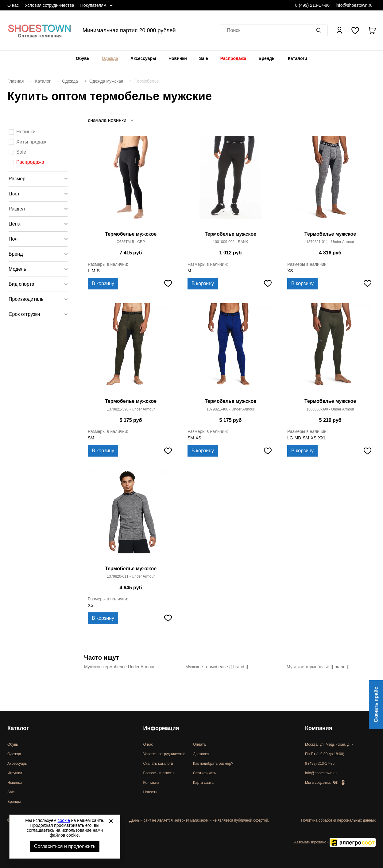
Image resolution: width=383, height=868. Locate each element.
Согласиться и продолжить (65, 846)
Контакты (151, 783)
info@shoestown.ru (354, 5)
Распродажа (233, 58)
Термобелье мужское (131, 234)
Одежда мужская (106, 81)
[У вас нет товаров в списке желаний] (355, 30)
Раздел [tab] (17, 209)
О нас (13, 5)
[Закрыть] (111, 821)
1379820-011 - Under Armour (131, 576)
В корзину (103, 283)
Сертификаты (205, 773)
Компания (319, 728)
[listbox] (110, 120)
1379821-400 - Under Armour (230, 409)
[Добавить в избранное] (168, 284)
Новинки (178, 58)
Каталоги (298, 58)
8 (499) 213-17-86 (312, 5)
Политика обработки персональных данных (338, 820)
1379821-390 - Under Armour (131, 409)
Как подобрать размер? (213, 764)
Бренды (267, 58)
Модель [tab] (17, 269)
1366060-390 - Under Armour (330, 409)
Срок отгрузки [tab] (24, 314)
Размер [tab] (17, 179)
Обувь (83, 58)
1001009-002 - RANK (231, 242)
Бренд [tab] (16, 254)
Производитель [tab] (26, 299)
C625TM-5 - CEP (131, 242)
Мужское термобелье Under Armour (119, 667)
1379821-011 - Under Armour (330, 242)
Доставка (201, 754)
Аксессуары (143, 58)
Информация (161, 728)
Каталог (43, 81)
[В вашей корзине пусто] (372, 30)
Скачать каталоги (158, 764)
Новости (150, 792)
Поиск (234, 31)
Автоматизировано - (335, 842)
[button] (320, 30)
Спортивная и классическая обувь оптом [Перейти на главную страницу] (40, 30)
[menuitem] (83, 58)
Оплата (199, 744)
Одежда (110, 58)
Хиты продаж (31, 142)
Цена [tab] (14, 224)
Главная (15, 81)
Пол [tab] (13, 239)
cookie (64, 820)
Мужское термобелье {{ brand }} (217, 667)
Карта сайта (203, 783)
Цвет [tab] (14, 194)
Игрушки (15, 773)
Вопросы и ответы (159, 773)
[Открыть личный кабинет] (339, 30)
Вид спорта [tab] (21, 284)
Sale (204, 58)
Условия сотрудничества (49, 5)
